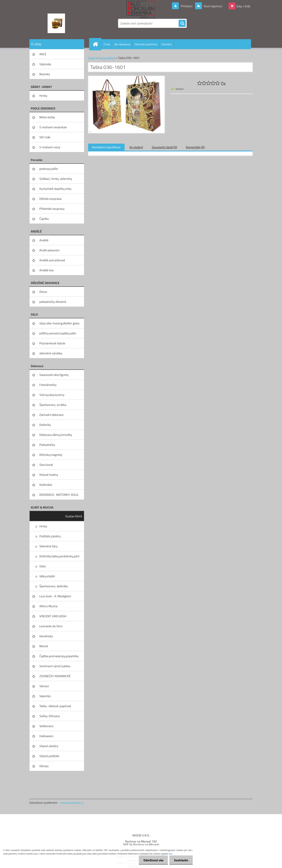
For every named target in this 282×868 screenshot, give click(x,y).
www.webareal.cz (72, 803)
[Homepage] (97, 44)
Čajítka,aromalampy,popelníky (59, 656)
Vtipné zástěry (49, 746)
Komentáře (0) (195, 147)
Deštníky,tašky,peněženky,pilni (59, 556)
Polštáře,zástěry (50, 536)
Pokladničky (47, 445)
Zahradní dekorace (52, 415)
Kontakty (167, 44)
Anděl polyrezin (49, 250)
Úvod (92, 58)
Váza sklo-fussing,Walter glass (59, 323)
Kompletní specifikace (106, 147)
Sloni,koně (46, 465)
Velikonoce (46, 726)
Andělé (44, 240)
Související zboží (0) (164, 147)
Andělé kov (47, 270)
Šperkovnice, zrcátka (53, 405)
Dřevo (43, 292)
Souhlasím (181, 860)
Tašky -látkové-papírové (55, 706)
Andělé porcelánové (52, 260)
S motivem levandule (53, 127)
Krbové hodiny (49, 475)
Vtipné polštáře (49, 756)
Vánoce (44, 686)
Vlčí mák (45, 137)
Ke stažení (136, 147)
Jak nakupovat (122, 44)
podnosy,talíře (49, 169)
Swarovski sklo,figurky (54, 375)
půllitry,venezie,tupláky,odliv (58, 333)
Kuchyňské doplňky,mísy (55, 189)
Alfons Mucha (48, 606)
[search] (182, 24)
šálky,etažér (47, 576)
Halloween (46, 736)
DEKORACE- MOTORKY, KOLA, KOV (59, 496)
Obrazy (44, 766)
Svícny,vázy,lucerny (52, 395)
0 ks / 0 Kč (243, 6)
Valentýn (45, 696)
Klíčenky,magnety (51, 455)
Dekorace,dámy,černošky (56, 435)
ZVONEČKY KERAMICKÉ (55, 676)
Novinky (45, 74)
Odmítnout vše (152, 860)
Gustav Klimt (74, 516)
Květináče (46, 485)
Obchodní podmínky (146, 44)
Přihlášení (184, 6)
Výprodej (45, 64)
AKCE (43, 54)
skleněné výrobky (51, 353)
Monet (44, 646)
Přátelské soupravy (52, 209)
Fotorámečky (48, 385)
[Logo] (56, 23)
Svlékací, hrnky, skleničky (56, 179)
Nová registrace (212, 6)
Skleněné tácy (48, 546)
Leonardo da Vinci (51, 626)
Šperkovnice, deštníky (54, 586)
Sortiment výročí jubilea (55, 666)
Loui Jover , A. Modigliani (55, 596)
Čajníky (44, 219)
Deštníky (45, 425)
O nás (107, 44)
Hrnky (43, 96)
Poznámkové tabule (52, 343)
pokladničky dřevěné (53, 302)
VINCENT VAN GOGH (53, 616)
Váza (42, 566)
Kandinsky (46, 636)
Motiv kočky (47, 117)
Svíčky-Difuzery (50, 716)
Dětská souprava (50, 199)
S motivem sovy (50, 147)
